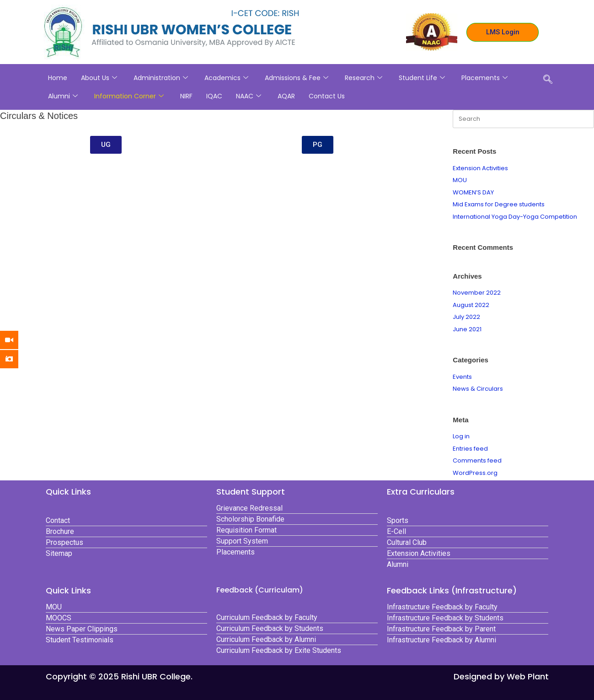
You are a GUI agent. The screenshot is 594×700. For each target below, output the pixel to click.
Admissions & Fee (297, 78)
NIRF (186, 96)
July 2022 (466, 317)
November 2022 (477, 293)
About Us (99, 78)
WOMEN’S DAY (473, 192)
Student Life (422, 78)
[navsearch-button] (548, 80)
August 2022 (471, 305)
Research (364, 78)
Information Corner (129, 96)
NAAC (249, 96)
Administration (161, 78)
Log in (461, 436)
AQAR (286, 96)
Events (462, 377)
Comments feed (477, 460)
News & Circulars (478, 389)
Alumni (63, 96)
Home (58, 78)
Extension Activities (480, 168)
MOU (460, 180)
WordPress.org (475, 473)
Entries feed (470, 449)
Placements (484, 78)
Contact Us (327, 96)
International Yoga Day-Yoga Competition (515, 217)
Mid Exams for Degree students (499, 204)
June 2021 (467, 329)
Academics (226, 78)
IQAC (214, 96)
